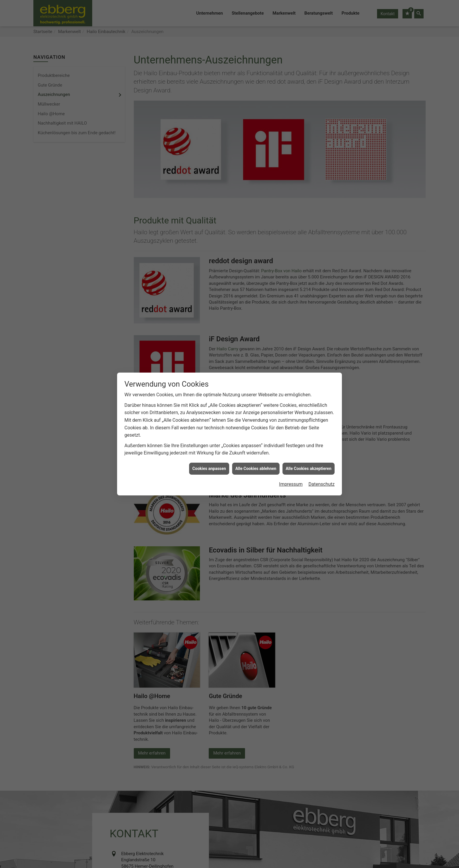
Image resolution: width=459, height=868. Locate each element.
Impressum (291, 481)
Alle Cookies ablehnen (256, 466)
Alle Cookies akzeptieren (309, 466)
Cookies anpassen (209, 466)
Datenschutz (322, 481)
